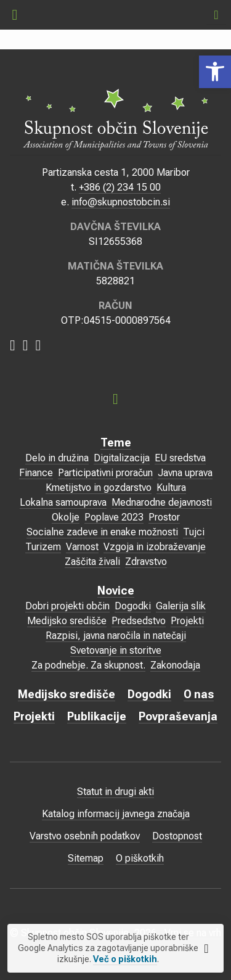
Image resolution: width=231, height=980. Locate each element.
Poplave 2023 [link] (114, 517)
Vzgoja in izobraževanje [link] (155, 547)
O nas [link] (199, 694)
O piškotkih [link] (140, 858)
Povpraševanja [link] (178, 716)
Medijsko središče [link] (67, 621)
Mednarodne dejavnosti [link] (162, 502)
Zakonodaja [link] (175, 665)
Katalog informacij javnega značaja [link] (116, 814)
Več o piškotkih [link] (125, 959)
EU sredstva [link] (180, 458)
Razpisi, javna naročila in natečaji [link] (116, 636)
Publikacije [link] (97, 716)
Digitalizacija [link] (122, 458)
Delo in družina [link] (57, 458)
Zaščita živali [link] (92, 562)
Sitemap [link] (86, 858)
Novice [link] (116, 591)
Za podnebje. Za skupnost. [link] (88, 665)
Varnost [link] (82, 547)
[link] (215, 72)
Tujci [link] (194, 532)
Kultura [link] (171, 488)
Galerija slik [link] (181, 606)
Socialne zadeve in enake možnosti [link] (102, 532)
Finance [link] (36, 473)
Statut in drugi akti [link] (115, 792)
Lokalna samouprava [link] (63, 502)
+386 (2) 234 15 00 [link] (120, 187)
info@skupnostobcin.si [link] (121, 202)
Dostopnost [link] (177, 836)
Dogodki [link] (133, 606)
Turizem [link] (43, 547)
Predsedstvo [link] (139, 621)
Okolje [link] (66, 517)
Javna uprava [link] (185, 473)
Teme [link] (116, 443)
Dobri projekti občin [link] (67, 606)
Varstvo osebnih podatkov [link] (85, 836)
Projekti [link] (187, 621)
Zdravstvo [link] (146, 562)
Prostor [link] (164, 517)
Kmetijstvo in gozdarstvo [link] (99, 488)
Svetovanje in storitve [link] (116, 650)
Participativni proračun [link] (105, 473)
